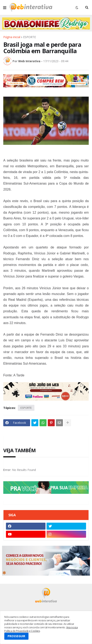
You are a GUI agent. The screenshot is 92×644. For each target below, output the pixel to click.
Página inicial (12, 37)
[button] (5, 8)
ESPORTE (30, 37)
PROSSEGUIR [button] (16, 636)
